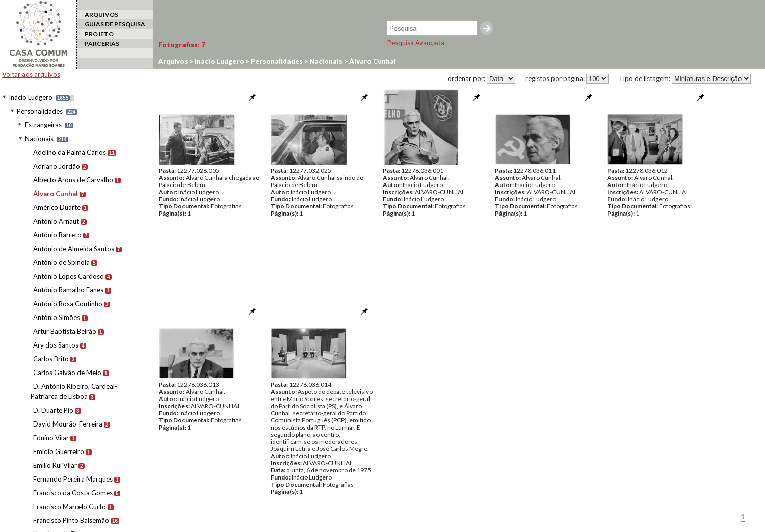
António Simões (57, 317)
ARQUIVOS (101, 15)
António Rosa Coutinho (68, 304)
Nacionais (39, 139)
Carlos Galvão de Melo (67, 373)
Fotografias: (182, 45)
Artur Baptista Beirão (65, 331)
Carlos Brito (51, 359)
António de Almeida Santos (74, 249)
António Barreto (57, 235)
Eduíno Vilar (51, 438)
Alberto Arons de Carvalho (73, 180)
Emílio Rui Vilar (55, 465)
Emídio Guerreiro (59, 451)
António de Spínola (61, 262)
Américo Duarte (57, 207)
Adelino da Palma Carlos (70, 152)
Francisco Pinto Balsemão (71, 520)
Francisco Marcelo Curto (70, 507)
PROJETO (99, 34)
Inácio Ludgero (31, 97)
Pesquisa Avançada (416, 43)
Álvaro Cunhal (56, 194)
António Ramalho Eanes (68, 290)
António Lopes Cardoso (69, 276)
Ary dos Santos (56, 345)
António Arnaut (56, 221)
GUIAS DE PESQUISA (115, 24)
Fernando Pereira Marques (73, 479)
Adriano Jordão (57, 166)
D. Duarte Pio (53, 410)
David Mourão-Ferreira (68, 424)
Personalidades (40, 111)
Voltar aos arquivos (31, 74)
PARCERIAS (102, 44)
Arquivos (173, 61)
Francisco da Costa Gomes (73, 493)
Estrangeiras (43, 125)
